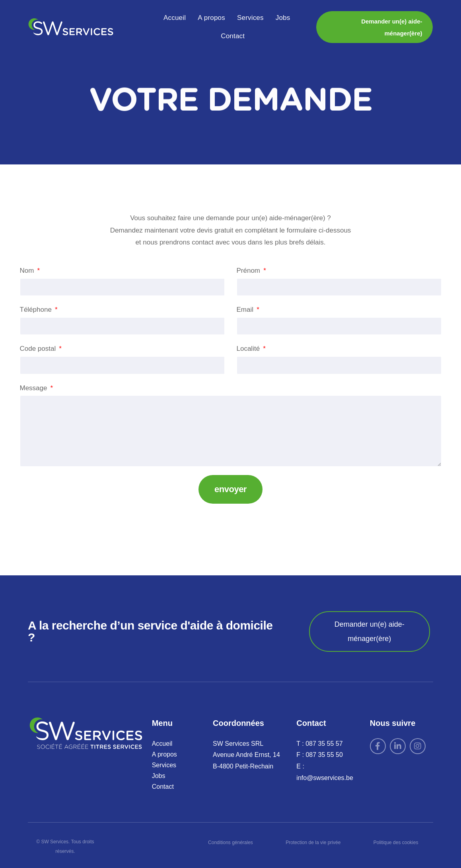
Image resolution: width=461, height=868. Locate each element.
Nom (28, 271)
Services (250, 18)
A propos (211, 18)
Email (246, 310)
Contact (233, 36)
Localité (249, 349)
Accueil (175, 18)
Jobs (283, 18)
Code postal (39, 349)
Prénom (249, 271)
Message (35, 388)
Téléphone (37, 310)
